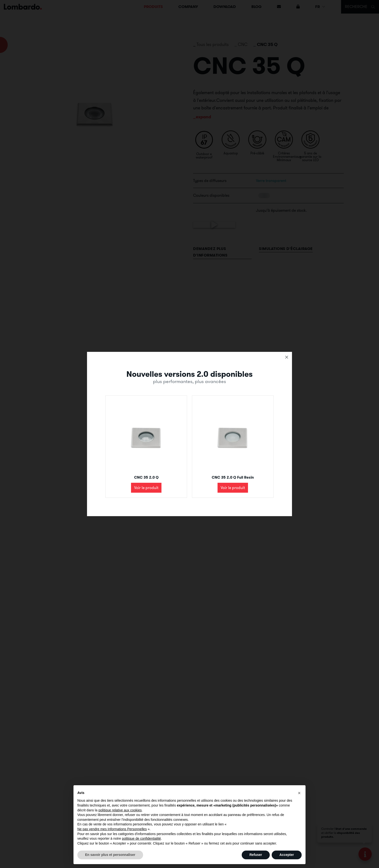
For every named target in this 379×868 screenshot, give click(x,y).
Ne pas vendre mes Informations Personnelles (112, 829)
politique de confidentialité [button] (141, 838)
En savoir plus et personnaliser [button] (110, 855)
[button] (299, 793)
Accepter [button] (287, 855)
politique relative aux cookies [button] (120, 810)
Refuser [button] (256, 855)
